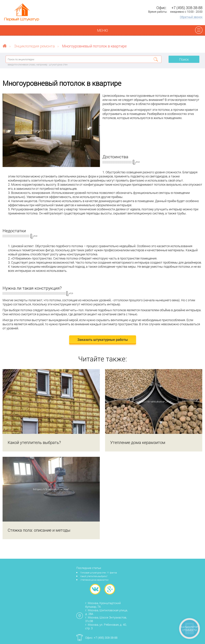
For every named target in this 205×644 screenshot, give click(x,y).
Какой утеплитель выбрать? (94, 576)
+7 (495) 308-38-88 (187, 8)
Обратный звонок (191, 17)
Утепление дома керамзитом (94, 580)
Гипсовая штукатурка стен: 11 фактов (99, 573)
